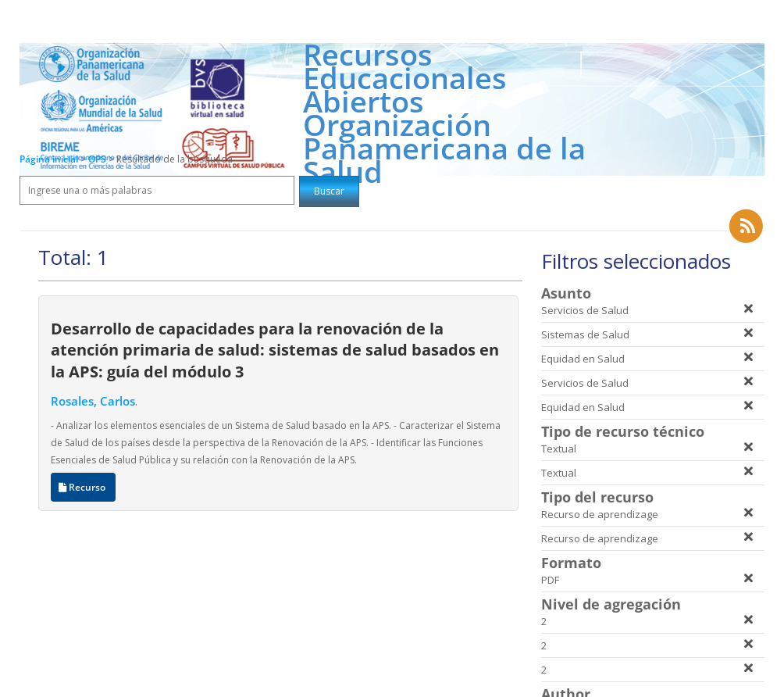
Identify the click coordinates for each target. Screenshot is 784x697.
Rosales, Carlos (93, 401)
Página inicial (49, 159)
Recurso (83, 487)
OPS (98, 159)
